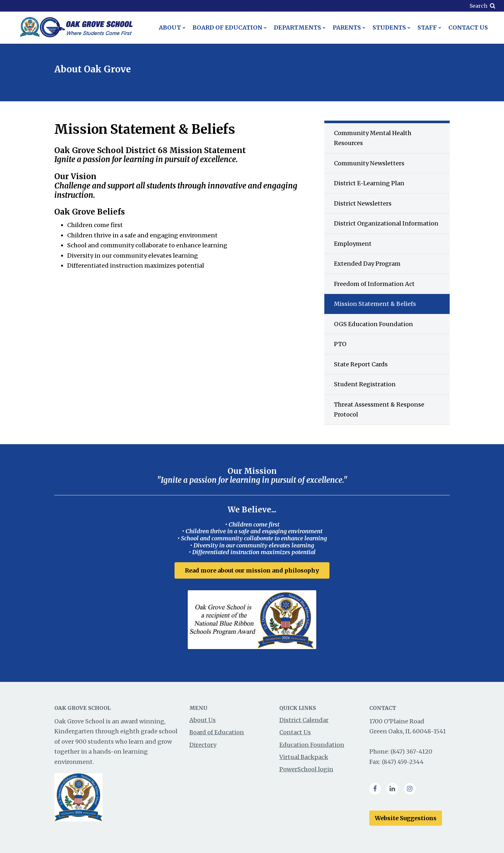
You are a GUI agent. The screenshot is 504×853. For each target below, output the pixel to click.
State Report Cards (361, 364)
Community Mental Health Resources (373, 138)
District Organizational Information (386, 223)
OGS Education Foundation (373, 324)
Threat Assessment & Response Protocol (379, 410)
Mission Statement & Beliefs (375, 304)
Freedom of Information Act (374, 284)
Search (478, 6)
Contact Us (295, 732)
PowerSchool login (306, 769)
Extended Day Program (367, 264)
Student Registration (365, 384)
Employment (353, 244)
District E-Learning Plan (369, 183)
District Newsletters (363, 203)
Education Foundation (312, 745)
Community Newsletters (369, 163)
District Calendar (304, 720)
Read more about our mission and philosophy (252, 570)
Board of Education (217, 732)
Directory (203, 745)
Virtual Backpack (304, 757)
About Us (203, 720)
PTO (340, 344)
